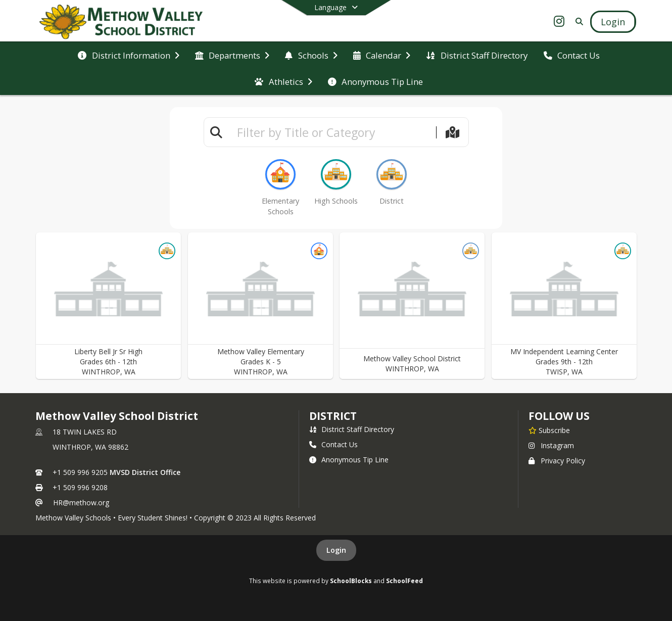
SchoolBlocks (351, 581)
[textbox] (332, 132)
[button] (108, 306)
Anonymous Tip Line (349, 460)
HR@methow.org (81, 503)
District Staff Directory (352, 429)
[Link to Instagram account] (559, 23)
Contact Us (333, 444)
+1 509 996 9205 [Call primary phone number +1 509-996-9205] (80, 472)
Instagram (551, 445)
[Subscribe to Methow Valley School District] (549, 430)
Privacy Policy (557, 461)
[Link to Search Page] (577, 21)
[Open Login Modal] (613, 22)
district (333, 416)
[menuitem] (128, 56)
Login (336, 550)
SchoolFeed (404, 581)
